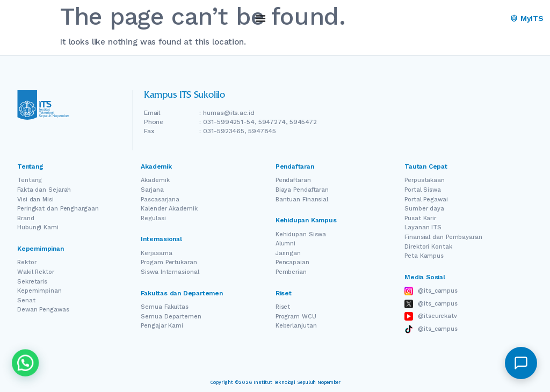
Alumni (285, 244)
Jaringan (288, 253)
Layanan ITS (423, 227)
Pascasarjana (160, 199)
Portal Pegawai (426, 199)
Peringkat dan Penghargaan (58, 209)
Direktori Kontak (428, 247)
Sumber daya (424, 209)
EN (465, 19)
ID (495, 19)
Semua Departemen (171, 317)
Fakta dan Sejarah (44, 190)
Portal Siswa (423, 190)
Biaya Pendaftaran (302, 190)
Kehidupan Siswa (301, 234)
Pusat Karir (420, 218)
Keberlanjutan (296, 326)
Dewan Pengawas (43, 310)
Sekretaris (32, 282)
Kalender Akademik (169, 209)
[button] (521, 363)
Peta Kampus (424, 256)
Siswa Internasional (170, 272)
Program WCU (296, 317)
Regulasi (153, 218)
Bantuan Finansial (302, 199)
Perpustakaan (425, 180)
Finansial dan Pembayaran (443, 237)
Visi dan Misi (35, 199)
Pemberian (291, 272)
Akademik (155, 180)
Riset (283, 307)
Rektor (27, 262)
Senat (26, 300)
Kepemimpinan (39, 291)
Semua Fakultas (165, 307)
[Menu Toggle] (260, 18)
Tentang (30, 180)
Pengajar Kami (162, 326)
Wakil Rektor (36, 272)
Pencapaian (292, 262)
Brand (26, 218)
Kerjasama (156, 253)
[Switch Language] (481, 19)
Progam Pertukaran (169, 262)
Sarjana (152, 190)
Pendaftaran (293, 180)
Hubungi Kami (38, 227)
